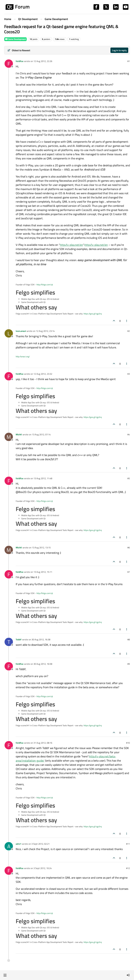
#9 (129, 664)
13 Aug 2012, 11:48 (43, 478)
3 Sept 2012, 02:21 (40, 844)
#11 (128, 844)
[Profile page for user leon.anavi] (9, 333)
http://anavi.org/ (23, 356)
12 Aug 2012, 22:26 (43, 61)
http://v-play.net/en (71, 245)
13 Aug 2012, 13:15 (41, 547)
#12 (128, 868)
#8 (129, 639)
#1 (129, 61)
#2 (129, 331)
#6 (129, 547)
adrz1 (18, 844)
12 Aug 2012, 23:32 (43, 374)
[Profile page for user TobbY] (9, 642)
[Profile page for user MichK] (9, 437)
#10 (128, 743)
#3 (129, 374)
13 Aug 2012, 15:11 (43, 572)
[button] (5, 975)
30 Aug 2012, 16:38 (41, 639)
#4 (129, 434)
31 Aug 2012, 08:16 (43, 743)
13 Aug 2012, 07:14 (41, 434)
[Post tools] (127, 321)
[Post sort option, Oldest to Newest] (19, 50)
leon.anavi (21, 331)
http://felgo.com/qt (45, 285)
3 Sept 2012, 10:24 (43, 868)
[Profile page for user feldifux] (9, 64)
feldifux (20, 61)
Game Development (15, 39)
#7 (129, 572)
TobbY (19, 639)
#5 (129, 478)
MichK (19, 434)
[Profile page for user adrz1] (9, 846)
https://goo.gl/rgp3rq (93, 314)
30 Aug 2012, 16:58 (43, 664)
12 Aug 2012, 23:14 (45, 331)
